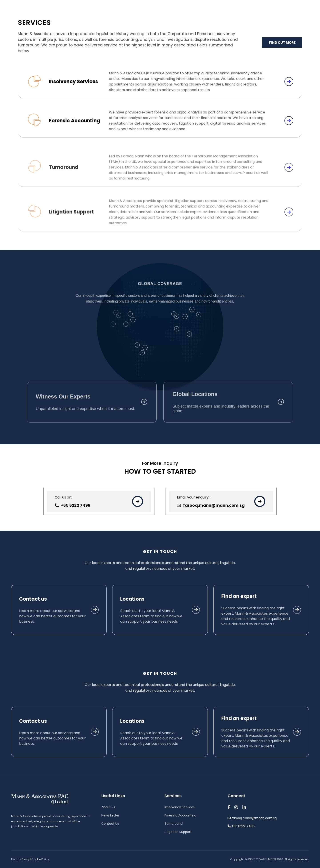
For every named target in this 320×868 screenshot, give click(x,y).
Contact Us (273, 22)
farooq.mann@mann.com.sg (31, 4)
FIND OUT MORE (282, 43)
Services (204, 22)
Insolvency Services (180, 807)
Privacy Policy (20, 859)
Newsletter (238, 22)
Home (138, 22)
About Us (169, 22)
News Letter (110, 815)
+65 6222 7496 (74, 4)
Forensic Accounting (180, 815)
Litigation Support (178, 832)
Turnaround (174, 824)
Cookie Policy (40, 859)
